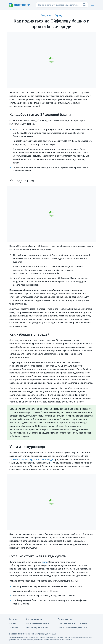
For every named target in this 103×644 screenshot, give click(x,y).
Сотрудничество (65, 619)
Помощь (13, 623)
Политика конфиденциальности (73, 628)
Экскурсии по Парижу (52, 15)
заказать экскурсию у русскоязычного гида (31, 459)
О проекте (13, 619)
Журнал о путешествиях (37, 628)
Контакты (13, 628)
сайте (45, 562)
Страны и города (34, 619)
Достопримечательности (38, 623)
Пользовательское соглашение (72, 623)
